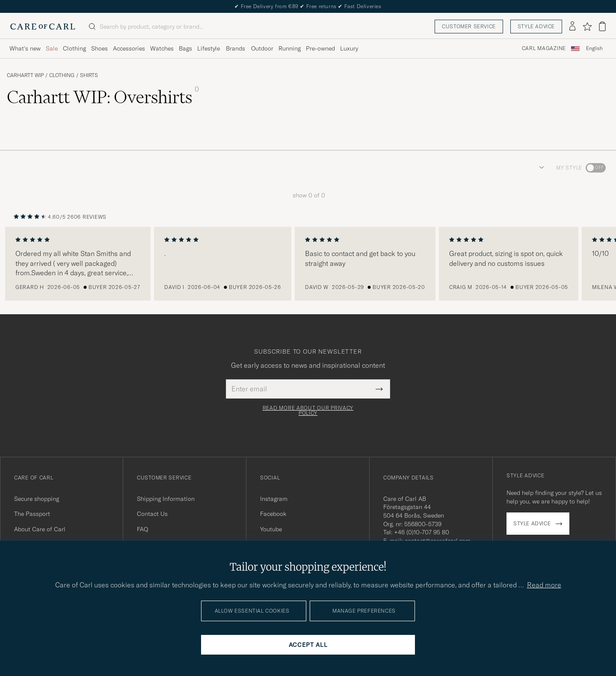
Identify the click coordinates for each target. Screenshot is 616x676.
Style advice (536, 26)
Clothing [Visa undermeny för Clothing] (74, 48)
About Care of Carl (40, 529)
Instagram (274, 499)
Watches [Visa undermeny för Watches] (162, 48)
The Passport (32, 514)
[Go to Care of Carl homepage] (43, 27)
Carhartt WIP (25, 75)
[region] (308, 264)
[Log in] (572, 27)
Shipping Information (166, 499)
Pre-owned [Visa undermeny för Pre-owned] (320, 48)
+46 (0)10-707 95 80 (422, 532)
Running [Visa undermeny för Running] (290, 48)
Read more (544, 585)
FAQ (142, 529)
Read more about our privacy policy (308, 411)
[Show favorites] (587, 27)
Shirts (89, 75)
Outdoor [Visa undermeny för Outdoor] (262, 48)
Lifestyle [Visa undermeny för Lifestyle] (209, 48)
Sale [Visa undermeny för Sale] (52, 48)
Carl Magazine (544, 48)
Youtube (271, 529)
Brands (235, 48)
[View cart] (602, 26)
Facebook (273, 514)
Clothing (62, 75)
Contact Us (152, 514)
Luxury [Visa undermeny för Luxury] (349, 48)
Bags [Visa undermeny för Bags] (185, 48)
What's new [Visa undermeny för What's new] (25, 48)
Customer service (469, 26)
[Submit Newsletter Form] (379, 389)
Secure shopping (37, 499)
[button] (540, 168)
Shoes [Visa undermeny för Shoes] (99, 48)
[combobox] (594, 49)
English (594, 48)
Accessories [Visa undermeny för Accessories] (129, 48)
